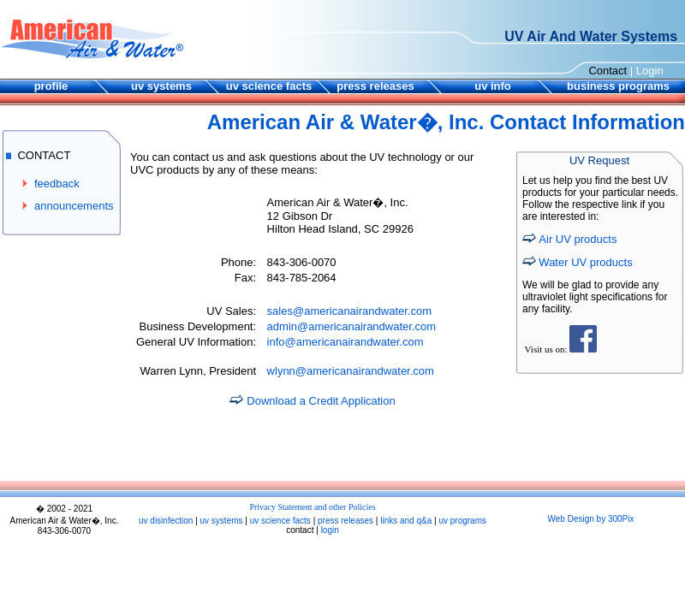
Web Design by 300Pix (591, 519)
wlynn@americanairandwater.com (351, 371)
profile (51, 86)
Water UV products (585, 262)
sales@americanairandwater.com (349, 311)
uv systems (161, 86)
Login (650, 71)
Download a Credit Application (321, 401)
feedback (57, 184)
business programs (618, 86)
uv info (493, 86)
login (330, 530)
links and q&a (406, 521)
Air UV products (578, 239)
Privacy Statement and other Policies (312, 507)
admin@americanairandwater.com (351, 326)
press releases (375, 86)
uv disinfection (166, 521)
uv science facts (269, 86)
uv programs (462, 521)
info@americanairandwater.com (345, 342)
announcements (74, 206)
